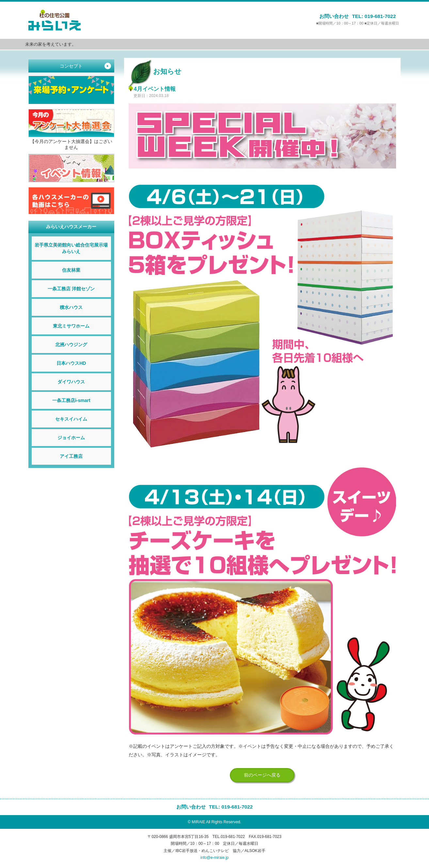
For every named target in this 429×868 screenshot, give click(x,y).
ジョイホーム (71, 438)
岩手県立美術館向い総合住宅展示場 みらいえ (73, 248)
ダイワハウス (71, 382)
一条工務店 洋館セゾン (71, 289)
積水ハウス (71, 307)
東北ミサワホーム (71, 326)
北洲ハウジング (71, 345)
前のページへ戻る (262, 775)
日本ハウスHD (71, 363)
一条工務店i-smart (71, 400)
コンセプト (85, 66)
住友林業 (71, 270)
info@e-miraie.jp (215, 858)
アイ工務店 (71, 456)
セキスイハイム (71, 419)
